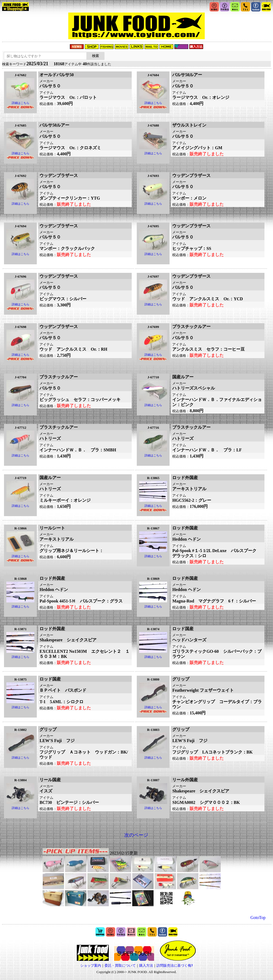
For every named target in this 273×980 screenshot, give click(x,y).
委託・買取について (120, 965)
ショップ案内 (91, 965)
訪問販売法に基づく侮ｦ (175, 965)
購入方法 (146, 965)
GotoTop (258, 918)
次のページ (136, 835)
